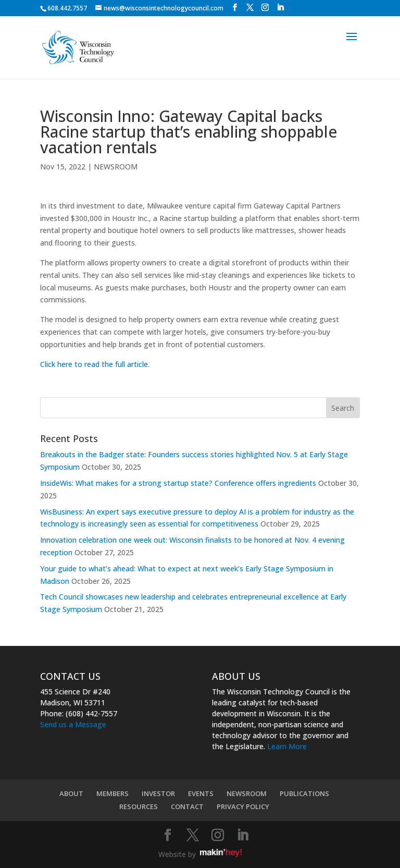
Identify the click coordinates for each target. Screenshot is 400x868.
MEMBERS (113, 793)
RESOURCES (139, 806)
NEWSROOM (116, 167)
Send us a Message (73, 724)
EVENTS (201, 793)
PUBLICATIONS (304, 793)
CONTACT (187, 806)
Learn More (287, 746)
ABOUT (71, 793)
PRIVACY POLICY (243, 806)
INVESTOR (158, 793)
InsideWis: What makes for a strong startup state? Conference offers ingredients (178, 483)
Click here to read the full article (94, 364)
